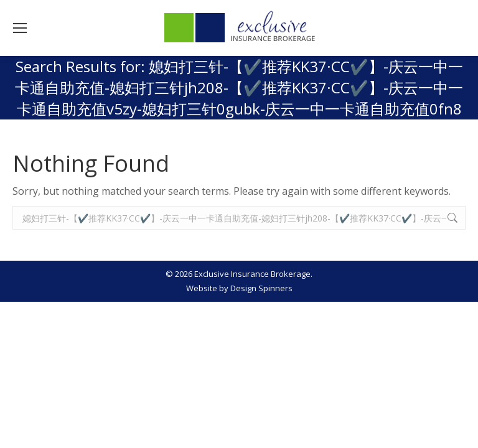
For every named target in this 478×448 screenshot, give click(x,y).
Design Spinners (261, 288)
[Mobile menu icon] (20, 28)
